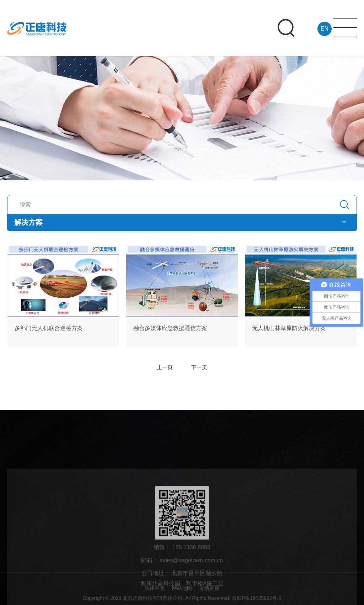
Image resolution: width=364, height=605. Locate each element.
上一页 (165, 367)
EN (324, 29)
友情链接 (209, 593)
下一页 (199, 367)
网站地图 (182, 593)
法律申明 (155, 593)
